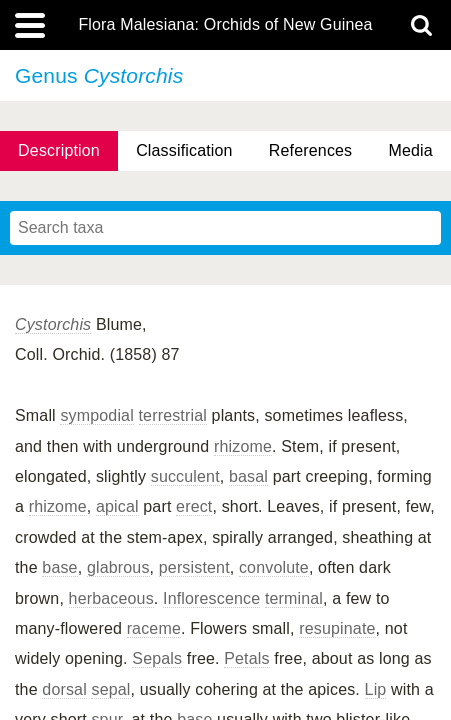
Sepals (157, 658)
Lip (376, 689)
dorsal (64, 689)
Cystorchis (53, 324)
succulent (185, 476)
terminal (294, 598)
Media (410, 150)
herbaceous (111, 598)
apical (117, 506)
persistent (194, 567)
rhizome (243, 446)
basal (248, 476)
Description (59, 150)
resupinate (337, 628)
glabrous (118, 567)
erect (194, 506)
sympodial (96, 415)
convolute (274, 567)
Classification (184, 150)
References (310, 150)
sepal (110, 689)
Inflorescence (211, 598)
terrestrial (173, 415)
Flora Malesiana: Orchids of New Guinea (225, 25)
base (59, 567)
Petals (246, 658)
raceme (154, 628)
